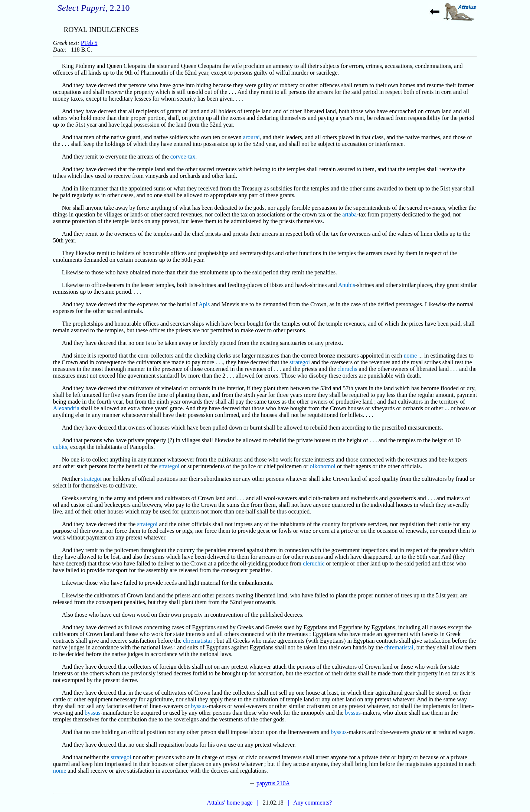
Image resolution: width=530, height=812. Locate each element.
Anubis (347, 285)
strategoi (300, 362)
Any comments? (313, 803)
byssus (199, 706)
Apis (204, 304)
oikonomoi (323, 466)
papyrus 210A (273, 783)
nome (410, 356)
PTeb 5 (89, 43)
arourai (251, 137)
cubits (60, 447)
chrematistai (197, 641)
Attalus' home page (230, 803)
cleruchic (314, 563)
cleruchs (347, 369)
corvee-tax (183, 156)
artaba (349, 214)
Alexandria (66, 408)
